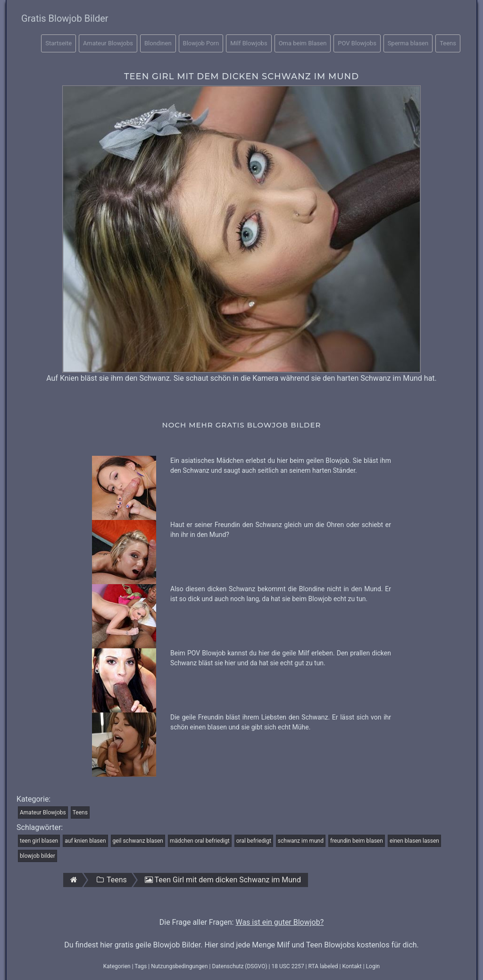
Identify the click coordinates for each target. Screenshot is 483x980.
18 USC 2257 (287, 966)
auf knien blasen (85, 841)
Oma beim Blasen (303, 43)
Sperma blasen (408, 43)
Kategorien (117, 966)
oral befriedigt (254, 841)
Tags (141, 966)
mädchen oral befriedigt (200, 841)
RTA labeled (323, 966)
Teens (448, 43)
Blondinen (158, 43)
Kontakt (352, 966)
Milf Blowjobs (249, 43)
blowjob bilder (37, 856)
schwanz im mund (301, 841)
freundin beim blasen (357, 841)
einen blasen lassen (414, 841)
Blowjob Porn (201, 43)
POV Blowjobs (357, 43)
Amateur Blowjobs (108, 43)
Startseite (58, 43)
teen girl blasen (39, 841)
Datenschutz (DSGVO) (239, 966)
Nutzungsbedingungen (179, 966)
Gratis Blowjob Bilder (65, 18)
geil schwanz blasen (138, 841)
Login (373, 966)
